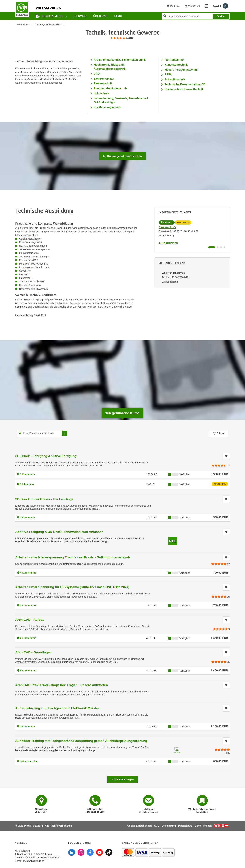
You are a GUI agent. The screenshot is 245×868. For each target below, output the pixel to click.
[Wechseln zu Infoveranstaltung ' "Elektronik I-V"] (212, 247)
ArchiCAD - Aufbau (30, 620)
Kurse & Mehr (50, 16)
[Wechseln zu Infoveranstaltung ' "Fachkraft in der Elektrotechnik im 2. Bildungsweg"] (218, 247)
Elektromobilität (104, 79)
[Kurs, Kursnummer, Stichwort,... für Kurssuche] (43, 433)
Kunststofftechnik (176, 65)
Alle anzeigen (168, 243)
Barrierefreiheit (203, 826)
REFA (168, 75)
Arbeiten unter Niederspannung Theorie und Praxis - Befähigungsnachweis (73, 557)
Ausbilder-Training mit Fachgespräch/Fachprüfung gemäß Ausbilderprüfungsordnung (81, 741)
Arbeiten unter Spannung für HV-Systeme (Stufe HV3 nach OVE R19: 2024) (72, 587)
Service (80, 16)
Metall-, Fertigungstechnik (181, 70)
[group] (122, 38)
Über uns (100, 16)
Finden (221, 16)
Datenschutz (185, 826)
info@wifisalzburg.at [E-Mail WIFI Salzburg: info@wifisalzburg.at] (33, 861)
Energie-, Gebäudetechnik (111, 88)
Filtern (218, 433)
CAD (97, 74)
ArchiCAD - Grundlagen (33, 652)
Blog (118, 16)
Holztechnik (101, 93)
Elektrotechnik (103, 84)
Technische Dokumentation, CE (185, 84)
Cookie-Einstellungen (140, 826)
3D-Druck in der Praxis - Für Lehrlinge (44, 499)
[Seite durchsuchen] (196, 16)
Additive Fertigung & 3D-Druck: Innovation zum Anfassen (59, 532)
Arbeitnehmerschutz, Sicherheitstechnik (120, 60)
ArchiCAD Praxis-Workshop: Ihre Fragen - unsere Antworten (62, 685)
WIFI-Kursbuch (23, 25)
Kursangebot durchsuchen (122, 156)
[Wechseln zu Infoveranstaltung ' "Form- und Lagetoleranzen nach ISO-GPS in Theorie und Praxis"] (224, 247)
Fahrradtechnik (174, 60)
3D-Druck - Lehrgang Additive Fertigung (46, 456)
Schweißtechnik (175, 79)
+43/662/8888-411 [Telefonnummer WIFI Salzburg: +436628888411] (27, 857)
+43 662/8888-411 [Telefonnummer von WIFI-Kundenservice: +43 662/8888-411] (180, 277)
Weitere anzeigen (122, 778)
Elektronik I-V (167, 227)
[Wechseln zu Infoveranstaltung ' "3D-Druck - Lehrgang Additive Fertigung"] (221, 247)
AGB (157, 826)
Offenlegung (169, 826)
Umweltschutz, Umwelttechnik (184, 89)
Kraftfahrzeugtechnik (107, 107)
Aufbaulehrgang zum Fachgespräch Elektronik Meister (57, 708)
